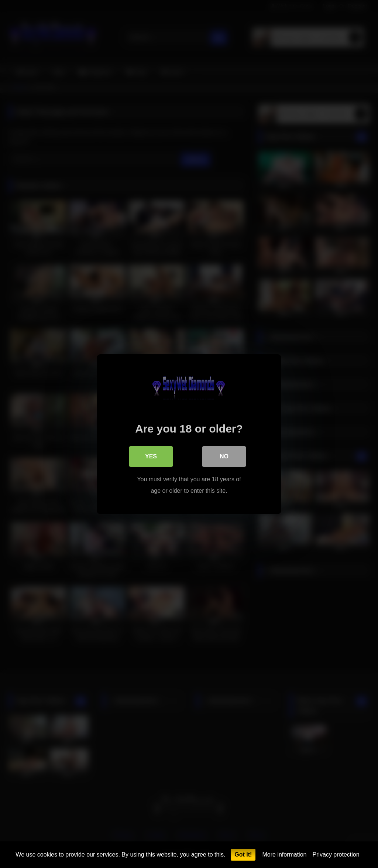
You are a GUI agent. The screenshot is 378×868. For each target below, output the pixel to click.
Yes (151, 456)
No (224, 456)
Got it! (243, 855)
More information (284, 855)
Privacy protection (336, 855)
